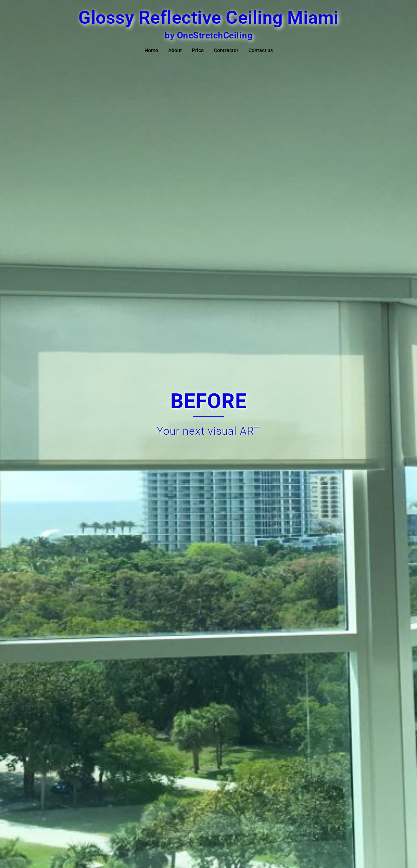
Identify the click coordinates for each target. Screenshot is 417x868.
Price (198, 50)
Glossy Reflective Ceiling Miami (208, 18)
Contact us (261, 50)
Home (151, 50)
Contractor (226, 50)
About (175, 50)
